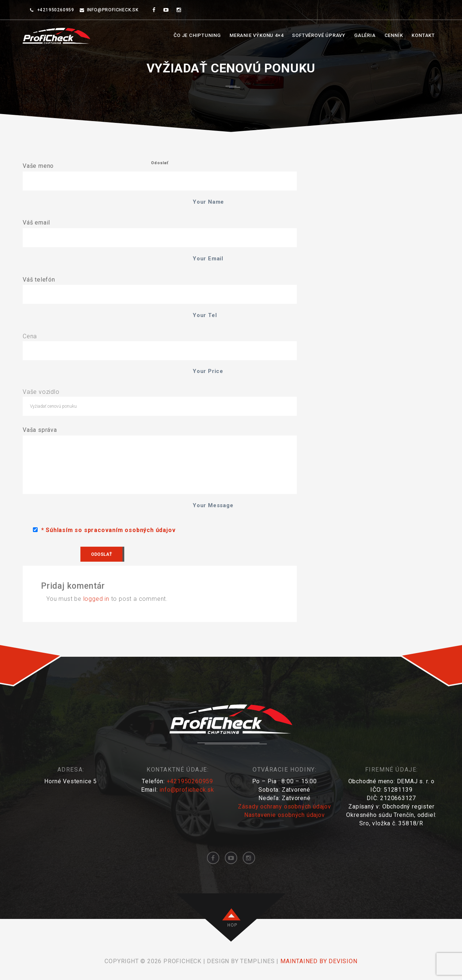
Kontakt (423, 35)
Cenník (394, 35)
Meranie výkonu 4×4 (256, 35)
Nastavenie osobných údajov (285, 815)
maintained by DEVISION (319, 961)
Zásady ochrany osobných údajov (285, 806)
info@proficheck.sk (113, 10)
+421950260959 (190, 781)
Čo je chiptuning (197, 35)
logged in (96, 599)
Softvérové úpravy (319, 35)
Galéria (365, 35)
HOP (232, 925)
